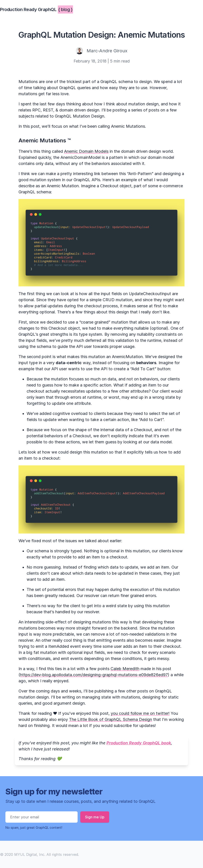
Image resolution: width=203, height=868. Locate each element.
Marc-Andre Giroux (107, 51)
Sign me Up (95, 817)
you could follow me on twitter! (140, 713)
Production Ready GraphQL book (139, 743)
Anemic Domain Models (86, 151)
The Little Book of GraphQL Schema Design (111, 719)
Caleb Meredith (125, 669)
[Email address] (42, 817)
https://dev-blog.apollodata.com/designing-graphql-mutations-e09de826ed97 (94, 675)
